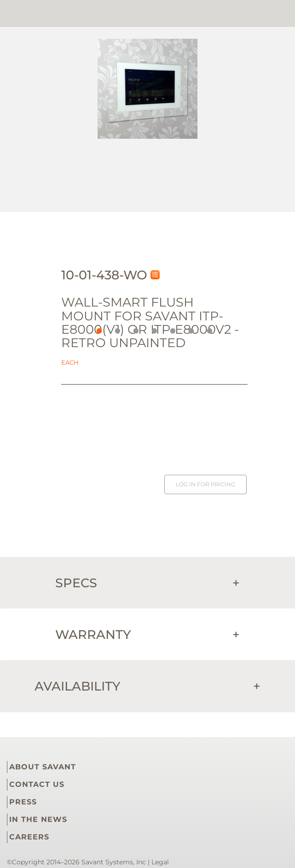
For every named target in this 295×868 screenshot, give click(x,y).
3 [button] (134, 329)
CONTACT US (37, 784)
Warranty (147, 635)
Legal (160, 862)
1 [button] (97, 329)
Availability (147, 686)
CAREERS (29, 837)
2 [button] (116, 329)
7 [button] (208, 329)
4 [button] (152, 329)
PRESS (23, 802)
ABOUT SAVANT (43, 767)
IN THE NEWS (38, 819)
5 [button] (171, 329)
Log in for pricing (205, 484)
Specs (147, 583)
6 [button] (189, 329)
